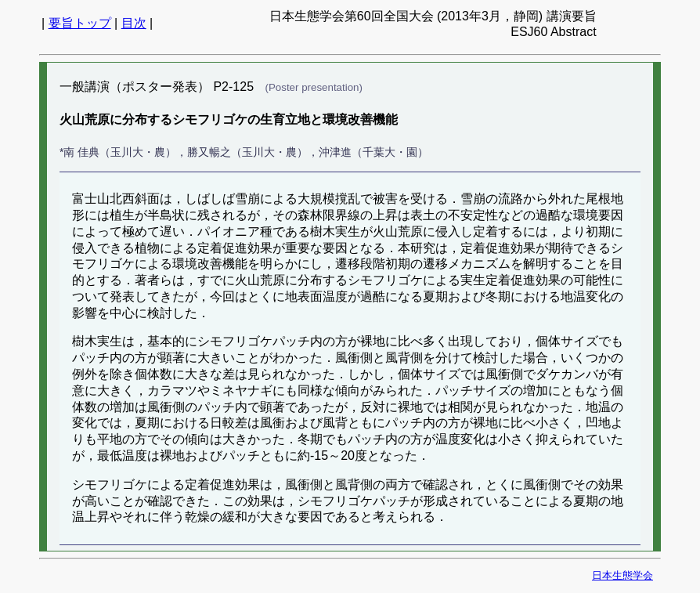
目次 (134, 23)
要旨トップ (80, 23)
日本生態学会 (622, 575)
